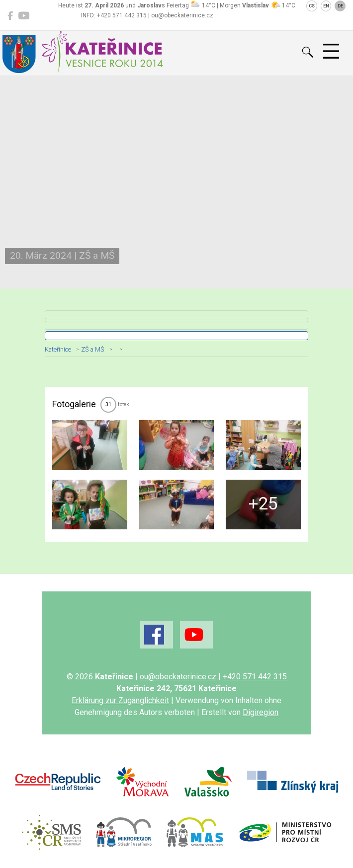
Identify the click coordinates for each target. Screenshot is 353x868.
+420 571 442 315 (255, 677)
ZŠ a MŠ (93, 349)
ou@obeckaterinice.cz (178, 677)
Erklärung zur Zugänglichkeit (120, 700)
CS (312, 6)
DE (340, 6)
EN (326, 6)
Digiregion (261, 712)
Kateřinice (58, 349)
